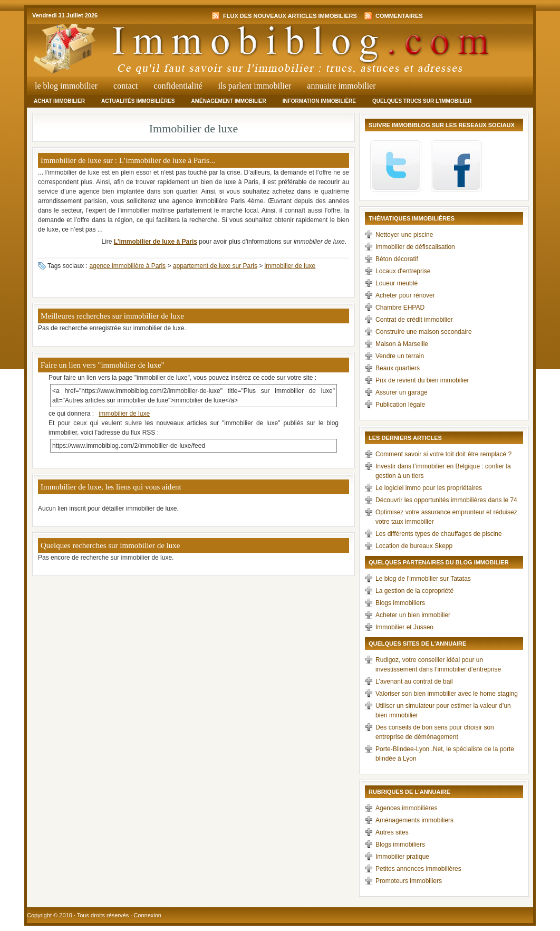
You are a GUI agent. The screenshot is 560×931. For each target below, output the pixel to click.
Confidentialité (178, 86)
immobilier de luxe (290, 266)
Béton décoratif (397, 259)
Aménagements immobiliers (414, 820)
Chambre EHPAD (400, 308)
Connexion (147, 915)
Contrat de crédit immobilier (414, 320)
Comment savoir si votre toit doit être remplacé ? (443, 454)
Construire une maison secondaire (424, 332)
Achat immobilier (59, 101)
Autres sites (392, 832)
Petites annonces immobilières (418, 869)
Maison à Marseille (402, 344)
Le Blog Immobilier (66, 86)
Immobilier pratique (402, 857)
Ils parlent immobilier (255, 86)
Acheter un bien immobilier (413, 615)
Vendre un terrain (400, 356)
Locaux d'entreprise (403, 271)
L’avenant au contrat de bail (414, 682)
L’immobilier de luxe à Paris (156, 242)
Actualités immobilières (138, 101)
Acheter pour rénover (405, 295)
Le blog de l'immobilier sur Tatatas (423, 579)
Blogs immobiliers (400, 603)
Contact (125, 86)
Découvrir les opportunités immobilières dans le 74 (446, 500)
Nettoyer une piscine (404, 235)
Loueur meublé (397, 283)
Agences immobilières (406, 808)
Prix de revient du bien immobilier (422, 380)
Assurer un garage (402, 392)
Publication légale (400, 405)
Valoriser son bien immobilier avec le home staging (447, 694)
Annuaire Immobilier (341, 86)
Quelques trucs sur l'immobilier (422, 101)
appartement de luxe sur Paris (215, 266)
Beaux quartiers (398, 368)
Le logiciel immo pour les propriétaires (429, 488)
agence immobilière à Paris (127, 266)
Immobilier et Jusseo (404, 627)
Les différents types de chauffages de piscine (439, 534)
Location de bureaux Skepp (414, 546)
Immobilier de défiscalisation (415, 247)
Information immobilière (319, 101)
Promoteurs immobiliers (409, 881)
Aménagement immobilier (228, 101)
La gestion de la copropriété (414, 591)
